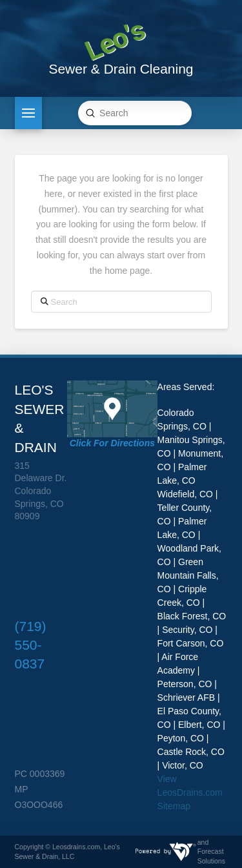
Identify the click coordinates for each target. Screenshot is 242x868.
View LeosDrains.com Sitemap (190, 792)
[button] (28, 113)
